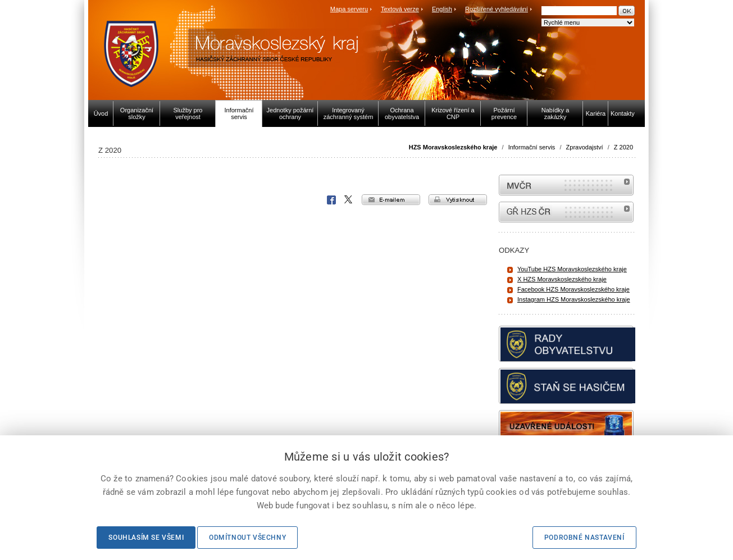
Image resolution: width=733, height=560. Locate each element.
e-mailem (391, 200)
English (442, 9)
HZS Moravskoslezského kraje (453, 147)
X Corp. (349, 200)
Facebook (331, 200)
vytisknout (458, 200)
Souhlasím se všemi (146, 538)
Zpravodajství (585, 147)
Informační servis (532, 147)
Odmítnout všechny (247, 538)
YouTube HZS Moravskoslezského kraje (572, 269)
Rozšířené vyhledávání (497, 9)
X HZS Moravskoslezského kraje (562, 279)
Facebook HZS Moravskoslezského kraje (573, 289)
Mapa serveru (349, 9)
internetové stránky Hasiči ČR (566, 212)
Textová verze (400, 9)
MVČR (566, 185)
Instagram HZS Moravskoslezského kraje (574, 299)
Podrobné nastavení (584, 538)
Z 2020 (623, 147)
